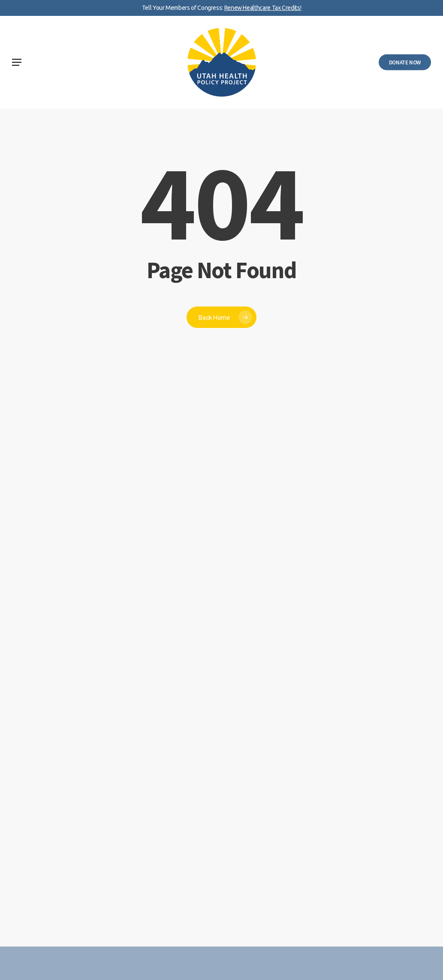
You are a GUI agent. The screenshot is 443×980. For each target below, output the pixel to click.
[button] (17, 62)
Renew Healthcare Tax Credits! (263, 8)
